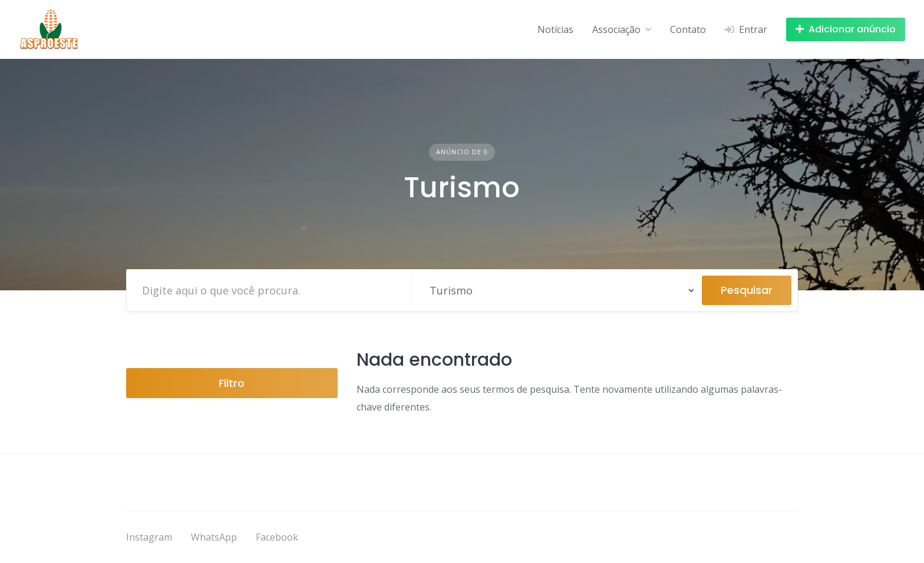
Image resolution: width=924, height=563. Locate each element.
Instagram (149, 537)
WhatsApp (214, 537)
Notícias (555, 29)
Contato (688, 29)
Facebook (277, 537)
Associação (616, 29)
